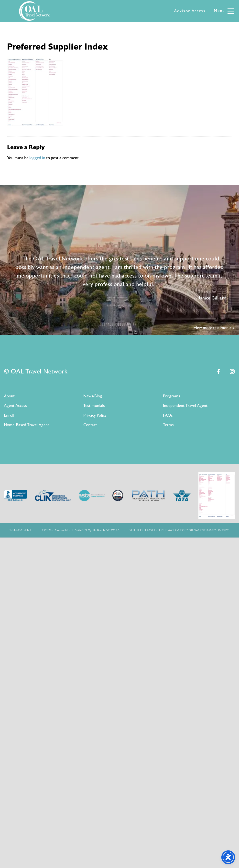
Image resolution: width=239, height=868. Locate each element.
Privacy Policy (95, 415)
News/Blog (93, 396)
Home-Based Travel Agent (27, 425)
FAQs (168, 415)
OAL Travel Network (34, 11)
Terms (168, 425)
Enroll (9, 415)
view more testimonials (214, 328)
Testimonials (94, 406)
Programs (172, 396)
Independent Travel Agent (185, 406)
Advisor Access (190, 11)
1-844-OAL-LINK (21, 530)
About (9, 396)
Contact (90, 425)
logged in (37, 158)
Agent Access (15, 406)
